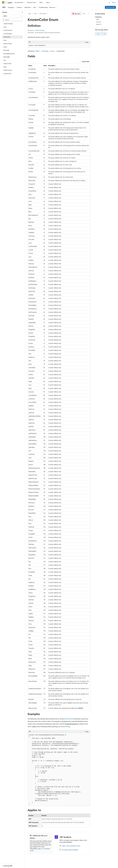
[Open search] (109, 2)
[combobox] (12, 16)
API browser (43, 14)
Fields (98, 19)
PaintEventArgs (65, 726)
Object (38, 51)
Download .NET (110, 7)
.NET (35, 14)
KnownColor (68, 719)
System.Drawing (40, 30)
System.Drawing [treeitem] (8, 24)
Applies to (99, 24)
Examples (99, 22)
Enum (53, 51)
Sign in (114, 2)
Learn (30, 14)
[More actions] (89, 14)
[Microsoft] (3, 2)
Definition (99, 17)
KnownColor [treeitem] (7, 37)
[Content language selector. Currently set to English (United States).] (11, 865)
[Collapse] (22, 12)
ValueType (45, 51)
